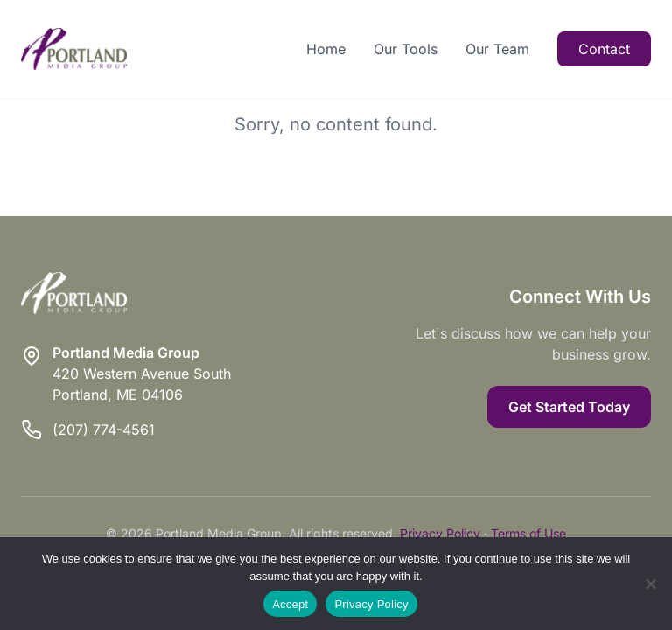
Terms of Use (528, 533)
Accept (290, 604)
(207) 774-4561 (104, 430)
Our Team (497, 49)
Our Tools (406, 49)
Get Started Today (569, 407)
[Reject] (650, 584)
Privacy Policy (440, 533)
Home (326, 49)
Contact (604, 49)
